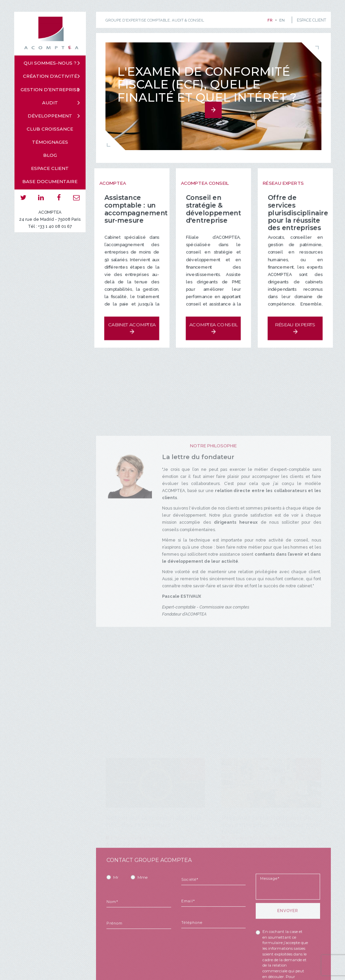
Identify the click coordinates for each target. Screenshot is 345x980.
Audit (50, 103)
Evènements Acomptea (139, 837)
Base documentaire (50, 181)
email (77, 198)
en (282, 20)
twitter (23, 198)
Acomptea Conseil (213, 322)
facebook (59, 198)
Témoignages (50, 142)
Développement (50, 116)
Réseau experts (295, 322)
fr (270, 20)
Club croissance (50, 129)
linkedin (41, 198)
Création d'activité (50, 76)
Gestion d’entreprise (50, 90)
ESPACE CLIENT (311, 20)
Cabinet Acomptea (132, 322)
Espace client (50, 168)
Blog (50, 155)
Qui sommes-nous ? (50, 63)
